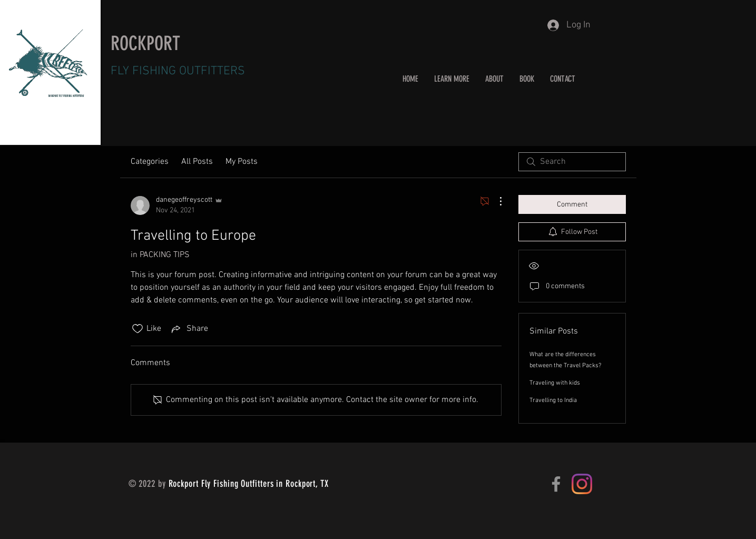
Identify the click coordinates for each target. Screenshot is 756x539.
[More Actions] (495, 201)
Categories (150, 162)
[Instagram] (582, 484)
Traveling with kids (555, 383)
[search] (572, 162)
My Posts (242, 162)
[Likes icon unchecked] (138, 329)
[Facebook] (556, 484)
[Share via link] (189, 329)
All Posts (197, 162)
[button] (452, 79)
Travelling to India (553, 400)
